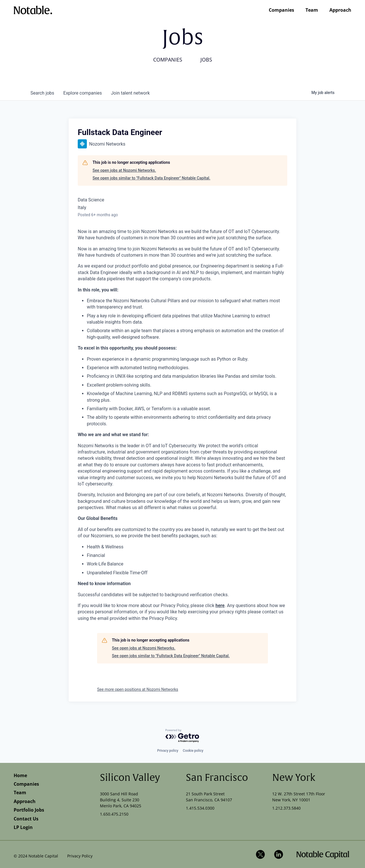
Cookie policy (193, 751)
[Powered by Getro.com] (182, 736)
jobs (42, 93)
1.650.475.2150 (114, 814)
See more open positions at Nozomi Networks (138, 689)
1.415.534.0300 (200, 808)
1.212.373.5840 (286, 808)
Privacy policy (168, 751)
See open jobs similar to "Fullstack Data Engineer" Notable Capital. (151, 178)
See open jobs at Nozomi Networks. (124, 170)
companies (82, 93)
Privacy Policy (80, 856)
